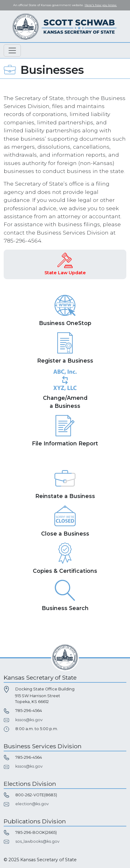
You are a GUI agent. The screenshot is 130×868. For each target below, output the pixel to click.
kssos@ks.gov (29, 720)
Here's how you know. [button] (101, 5)
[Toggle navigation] (12, 50)
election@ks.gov (32, 804)
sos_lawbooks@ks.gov (37, 841)
